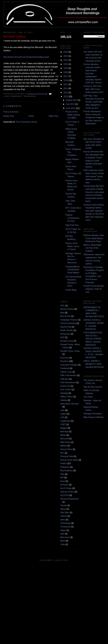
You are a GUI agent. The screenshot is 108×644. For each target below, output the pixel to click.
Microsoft (17, 96)
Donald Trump (67, 341)
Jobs (62, 410)
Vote (62, 534)
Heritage (64, 393)
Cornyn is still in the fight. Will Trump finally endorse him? (94, 89)
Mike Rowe (65, 442)
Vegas (63, 530)
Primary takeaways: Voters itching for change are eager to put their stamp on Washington (94, 117)
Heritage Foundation (93, 414)
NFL (62, 453)
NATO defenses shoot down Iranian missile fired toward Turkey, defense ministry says (94, 176)
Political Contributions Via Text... (72, 218)
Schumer (64, 485)
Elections (64, 361)
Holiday (64, 400)
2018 (66, 72)
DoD (62, 337)
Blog (62, 313)
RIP (62, 478)
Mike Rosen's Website (94, 417)
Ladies (63, 414)
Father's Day (66, 372)
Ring (62, 474)
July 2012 (70, 104)
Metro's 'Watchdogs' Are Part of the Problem (93, 248)
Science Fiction (67, 492)
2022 (66, 56)
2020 (66, 64)
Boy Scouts (65, 316)
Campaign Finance (69, 320)
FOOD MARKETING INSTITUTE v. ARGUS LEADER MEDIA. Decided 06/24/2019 (93, 339)
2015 (66, 84)
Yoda (63, 544)
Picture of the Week (69, 460)
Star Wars (65, 512)
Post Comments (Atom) (26, 122)
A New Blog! (71, 290)
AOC (62, 306)
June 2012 (71, 108)
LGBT (63, 424)
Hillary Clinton (67, 397)
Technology (30, 96)
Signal (63, 509)
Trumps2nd (65, 527)
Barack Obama (67, 309)
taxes (63, 520)
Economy (65, 358)
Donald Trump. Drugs (70, 351)
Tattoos (64, 516)
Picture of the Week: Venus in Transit (72, 246)
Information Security (69, 404)
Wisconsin (65, 537)
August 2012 (72, 100)
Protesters (65, 467)
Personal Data (67, 456)
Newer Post (9, 116)
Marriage (64, 432)
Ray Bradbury (66, 471)
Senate (64, 505)
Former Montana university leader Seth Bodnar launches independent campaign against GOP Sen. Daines (93, 73)
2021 (66, 60)
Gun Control (66, 390)
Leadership (65, 421)
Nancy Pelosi (66, 449)
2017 (66, 76)
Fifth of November (68, 375)
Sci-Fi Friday (66, 488)
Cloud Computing (68, 323)
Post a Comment (11, 112)
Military (64, 446)
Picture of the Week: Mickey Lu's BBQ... (73, 115)
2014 (66, 88)
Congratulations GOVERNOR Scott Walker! (73, 270)
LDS (62, 417)
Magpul (64, 428)
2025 (66, 52)
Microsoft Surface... (16, 37)
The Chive (88, 397)
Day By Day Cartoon (93, 387)
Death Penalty (67, 330)
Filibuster (64, 379)
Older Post (53, 116)
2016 (66, 80)
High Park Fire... (73, 225)
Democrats (65, 334)
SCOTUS (65, 495)
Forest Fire (65, 386)
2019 (66, 68)
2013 (66, 93)
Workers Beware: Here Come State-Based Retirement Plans (94, 238)
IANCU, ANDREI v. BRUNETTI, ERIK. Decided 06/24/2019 (94, 364)
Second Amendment (69, 499)
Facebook (65, 368)
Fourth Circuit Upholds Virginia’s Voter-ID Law (94, 289)
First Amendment (68, 382)
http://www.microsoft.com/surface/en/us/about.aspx (26, 57)
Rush (63, 481)
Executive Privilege (69, 365)
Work (63, 541)
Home (31, 116)
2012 (66, 96)
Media (63, 435)
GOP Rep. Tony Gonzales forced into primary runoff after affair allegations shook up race (94, 102)
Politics (64, 463)
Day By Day (66, 327)
